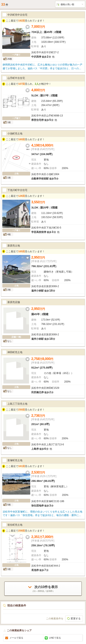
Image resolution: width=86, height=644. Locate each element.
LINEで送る (55, 638)
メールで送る (16, 638)
